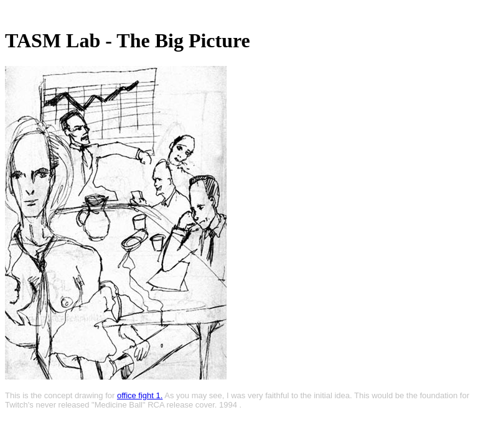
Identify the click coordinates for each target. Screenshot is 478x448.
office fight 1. (140, 395)
